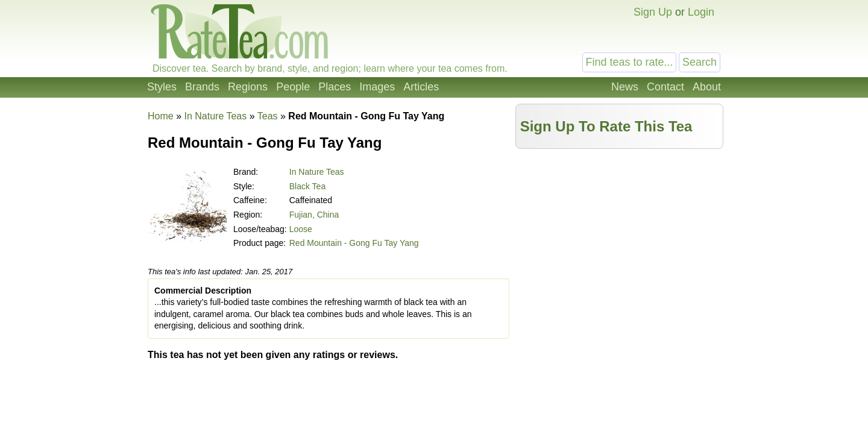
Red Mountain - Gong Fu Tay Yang (354, 243)
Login (701, 12)
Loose (301, 229)
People (293, 87)
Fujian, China (314, 215)
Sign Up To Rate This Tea (606, 126)
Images (377, 87)
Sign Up (653, 12)
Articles (421, 87)
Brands (202, 87)
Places (335, 87)
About (707, 87)
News (625, 87)
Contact (665, 87)
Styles (162, 87)
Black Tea (307, 186)
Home (161, 116)
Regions (248, 87)
